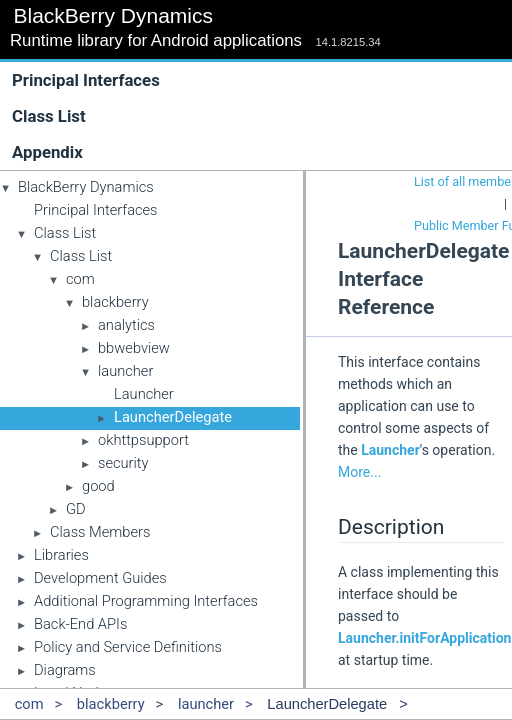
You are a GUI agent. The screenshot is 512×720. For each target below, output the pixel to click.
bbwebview (134, 348)
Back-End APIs (80, 624)
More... (359, 472)
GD (76, 509)
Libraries (61, 555)
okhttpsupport (143, 440)
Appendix (47, 152)
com (80, 279)
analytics (126, 325)
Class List (260, 116)
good (98, 486)
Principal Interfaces (86, 80)
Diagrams (65, 670)
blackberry (115, 302)
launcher (125, 371)
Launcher (144, 394)
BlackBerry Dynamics (86, 187)
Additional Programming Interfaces (146, 601)
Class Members (100, 532)
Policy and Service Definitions (128, 647)
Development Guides (100, 578)
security (123, 463)
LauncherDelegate (173, 417)
